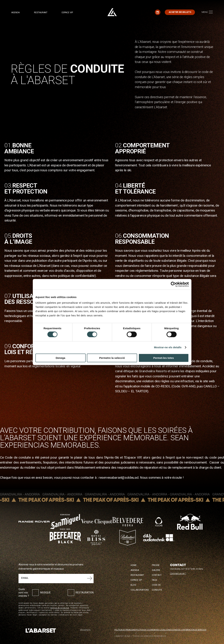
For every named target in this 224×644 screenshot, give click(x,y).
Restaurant (41, 13)
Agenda (15, 13)
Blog (133, 585)
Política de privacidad (125, 630)
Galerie (156, 570)
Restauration (85, 593)
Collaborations (140, 590)
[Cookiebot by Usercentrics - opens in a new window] (173, 284)
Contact (157, 575)
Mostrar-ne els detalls (168, 347)
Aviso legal (160, 630)
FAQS (154, 580)
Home (134, 565)
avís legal (78, 615)
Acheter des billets (180, 12)
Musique (45, 593)
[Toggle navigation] (207, 12)
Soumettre (90, 578)
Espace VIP (67, 13)
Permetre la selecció (112, 358)
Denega (60, 358)
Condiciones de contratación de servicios (186, 630)
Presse (156, 565)
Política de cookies (145, 630)
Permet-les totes (164, 358)
